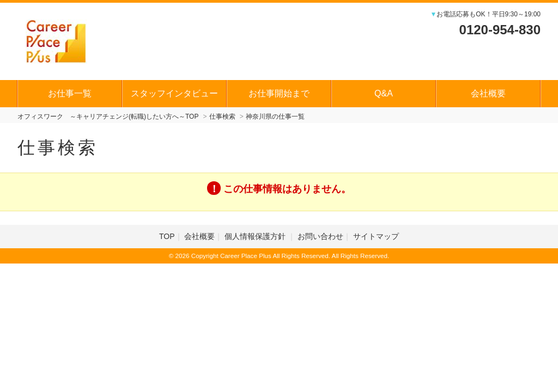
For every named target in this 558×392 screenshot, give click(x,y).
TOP (167, 236)
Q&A (384, 93)
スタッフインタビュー (174, 93)
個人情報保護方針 (256, 236)
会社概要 (488, 93)
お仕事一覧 (70, 93)
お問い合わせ (320, 236)
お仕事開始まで (279, 93)
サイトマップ (376, 236)
